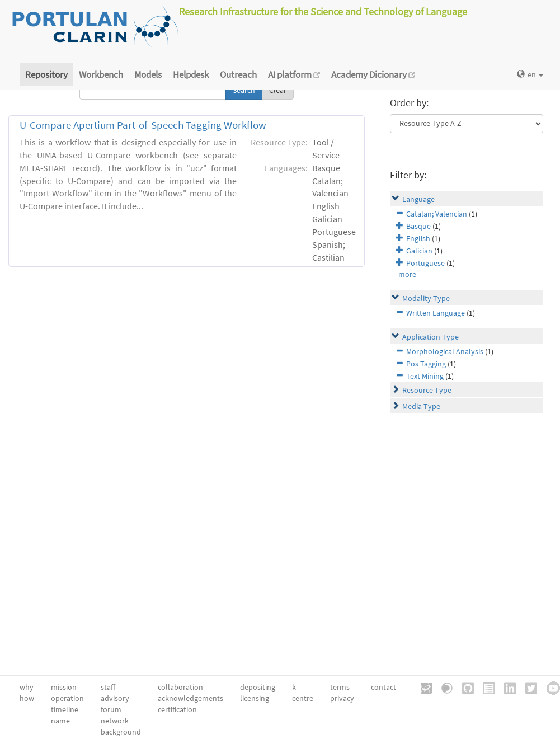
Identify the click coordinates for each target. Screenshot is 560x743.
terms (340, 687)
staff (108, 687)
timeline (65, 709)
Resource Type (427, 390)
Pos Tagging (426, 364)
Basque (418, 226)
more (407, 274)
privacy (342, 698)
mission (64, 687)
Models (148, 74)
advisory (115, 698)
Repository (46, 74)
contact (383, 687)
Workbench (101, 74)
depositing (258, 687)
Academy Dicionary (373, 74)
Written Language (436, 313)
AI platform (294, 74)
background (121, 732)
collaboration (180, 687)
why (27, 687)
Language (418, 199)
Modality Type (426, 298)
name (60, 721)
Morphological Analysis (445, 351)
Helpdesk (191, 74)
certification (177, 709)
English (418, 238)
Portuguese (425, 263)
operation (67, 698)
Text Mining (425, 376)
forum (111, 709)
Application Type (430, 337)
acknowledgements (190, 698)
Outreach (238, 74)
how (27, 698)
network (115, 721)
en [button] (530, 74)
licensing (255, 698)
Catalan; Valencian (437, 214)
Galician (419, 251)
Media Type (421, 406)
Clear (278, 90)
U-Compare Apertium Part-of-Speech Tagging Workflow (143, 125)
